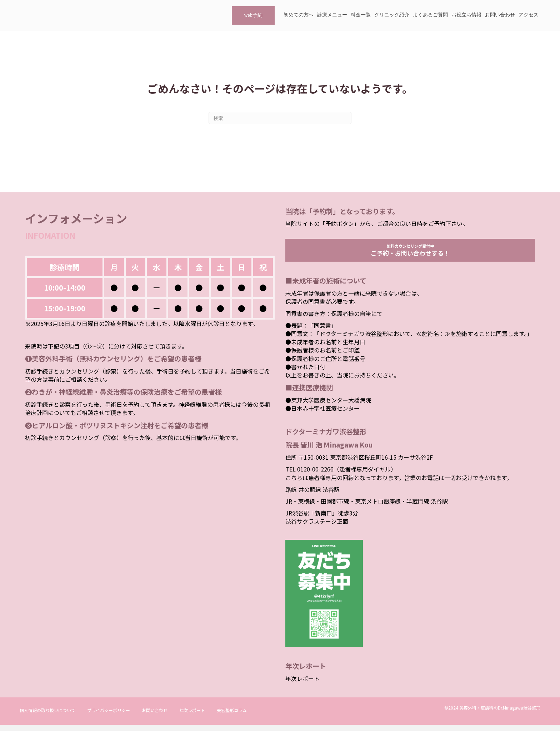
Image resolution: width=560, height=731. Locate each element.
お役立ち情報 (466, 15)
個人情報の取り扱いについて (47, 716)
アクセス (529, 15)
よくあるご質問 (430, 15)
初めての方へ (299, 15)
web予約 (253, 15)
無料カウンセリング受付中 (410, 253)
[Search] (280, 118)
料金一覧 (361, 15)
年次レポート (302, 685)
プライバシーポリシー (109, 716)
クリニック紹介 (392, 15)
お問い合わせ (500, 15)
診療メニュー (332, 15)
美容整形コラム (232, 716)
